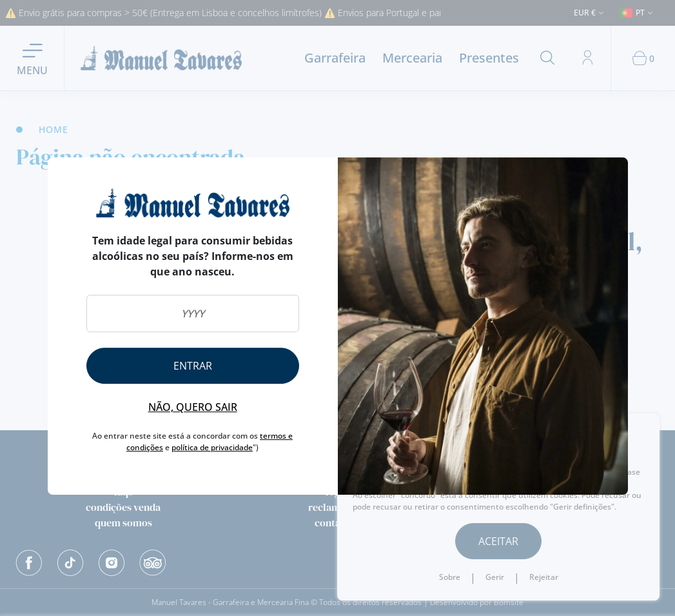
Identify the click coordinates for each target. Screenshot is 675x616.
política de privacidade (212, 447)
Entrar (193, 366)
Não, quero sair (193, 407)
